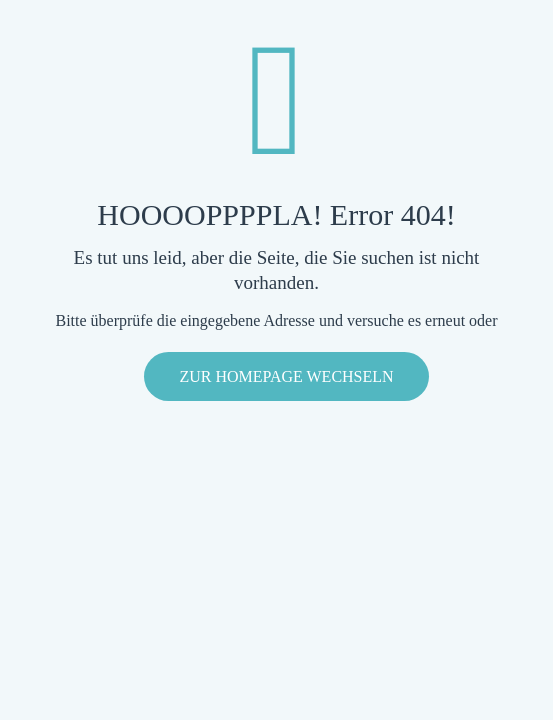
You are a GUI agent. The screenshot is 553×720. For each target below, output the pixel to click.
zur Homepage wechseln (286, 376)
